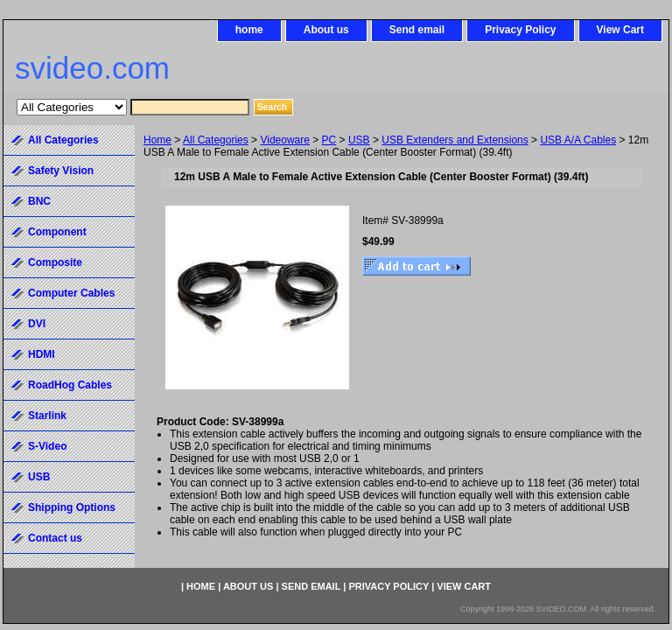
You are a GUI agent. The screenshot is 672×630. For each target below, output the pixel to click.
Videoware (284, 140)
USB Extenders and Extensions (455, 140)
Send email (417, 30)
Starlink (47, 416)
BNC (39, 201)
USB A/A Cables (578, 140)
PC (329, 140)
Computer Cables (71, 293)
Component (57, 232)
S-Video (47, 446)
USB (359, 140)
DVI (37, 324)
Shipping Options (72, 507)
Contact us (55, 538)
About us (326, 30)
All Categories (216, 140)
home (249, 30)
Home (157, 140)
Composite (55, 262)
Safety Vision (61, 171)
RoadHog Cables (70, 385)
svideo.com (92, 68)
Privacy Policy (520, 30)
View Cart (620, 30)
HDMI (42, 354)
